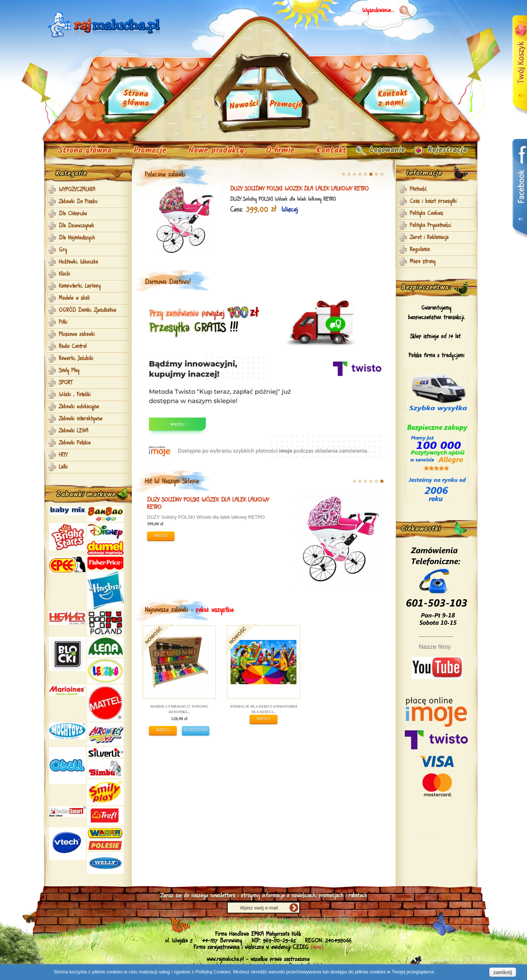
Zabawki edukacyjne (79, 407)
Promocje (150, 151)
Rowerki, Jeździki (76, 359)
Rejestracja (445, 151)
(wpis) (317, 947)
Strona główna (85, 151)
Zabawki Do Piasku (78, 202)
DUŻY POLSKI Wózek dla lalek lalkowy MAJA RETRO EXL (155, 504)
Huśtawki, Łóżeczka (79, 262)
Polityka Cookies (427, 213)
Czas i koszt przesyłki (433, 201)
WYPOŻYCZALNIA (77, 190)
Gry (63, 250)
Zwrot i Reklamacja (429, 238)
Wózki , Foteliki (75, 395)
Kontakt (332, 151)
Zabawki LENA (74, 431)
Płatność (418, 189)
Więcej (207, 210)
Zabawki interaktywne (81, 419)
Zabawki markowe (86, 495)
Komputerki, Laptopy (80, 286)
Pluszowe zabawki (77, 334)
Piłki (63, 322)
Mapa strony (423, 262)
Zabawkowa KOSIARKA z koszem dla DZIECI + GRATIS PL (223, 189)
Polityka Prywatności (431, 226)
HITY (63, 455)
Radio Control (73, 347)
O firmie (280, 151)
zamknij (503, 972)
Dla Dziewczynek (76, 226)
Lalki (63, 467)
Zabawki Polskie (75, 443)
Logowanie (381, 151)
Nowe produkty (216, 151)
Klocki (65, 274)
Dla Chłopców (73, 214)
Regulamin (420, 250)
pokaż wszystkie (215, 610)
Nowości (244, 105)
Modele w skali (74, 298)
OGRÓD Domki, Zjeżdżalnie (88, 310)
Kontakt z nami (393, 99)
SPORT (66, 383)
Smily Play (69, 371)
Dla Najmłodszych (77, 238)
